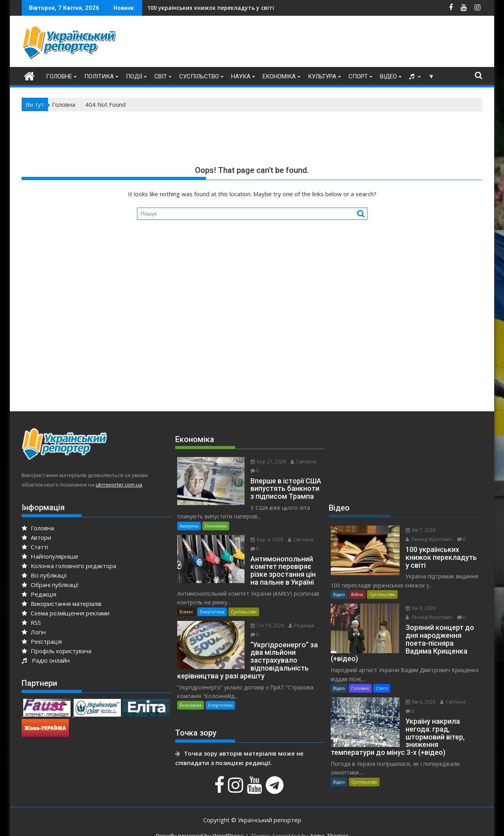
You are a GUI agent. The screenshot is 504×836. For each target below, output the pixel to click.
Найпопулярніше (50, 556)
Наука (241, 76)
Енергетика (212, 603)
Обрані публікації (50, 585)
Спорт (358, 76)
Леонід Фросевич (424, 539)
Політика (99, 76)
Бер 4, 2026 (262, 530)
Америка (189, 517)
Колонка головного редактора (69, 566)
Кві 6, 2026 (416, 608)
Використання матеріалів (62, 604)
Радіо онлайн (46, 660)
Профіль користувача (57, 651)
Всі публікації (44, 575)
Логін (34, 632)
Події (134, 76)
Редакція (39, 594)
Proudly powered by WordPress (200, 823)
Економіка (279, 76)
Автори (36, 537)
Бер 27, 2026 (263, 462)
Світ (161, 76)
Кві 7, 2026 (416, 530)
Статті (35, 547)
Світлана (299, 462)
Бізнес (186, 603)
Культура (322, 76)
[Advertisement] (339, 43)
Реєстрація (42, 641)
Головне (59, 76)
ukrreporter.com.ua (119, 485)
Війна (357, 594)
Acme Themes (329, 823)
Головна (38, 528)
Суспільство (199, 76)
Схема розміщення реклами (66, 613)
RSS (31, 622)
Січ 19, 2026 (262, 616)
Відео (388, 76)
